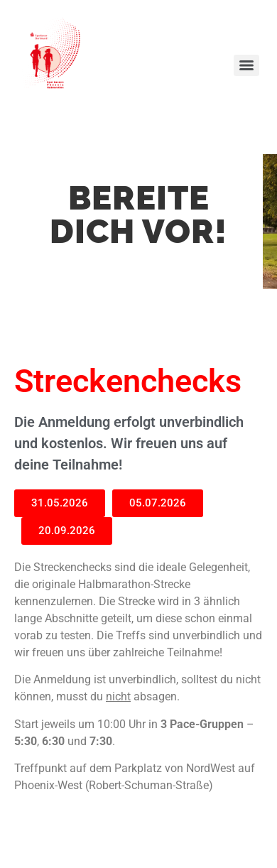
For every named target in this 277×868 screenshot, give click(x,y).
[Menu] (246, 65)
